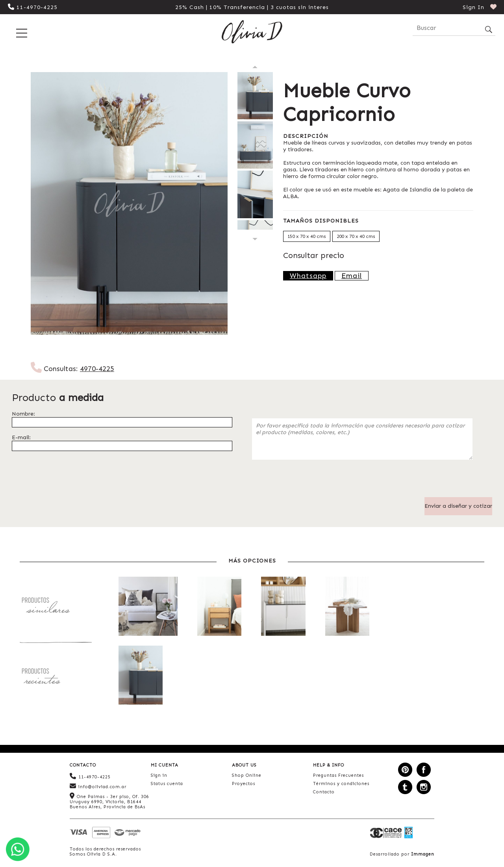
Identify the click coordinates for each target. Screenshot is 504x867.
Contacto (324, 792)
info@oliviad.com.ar (98, 786)
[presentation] (312, 482)
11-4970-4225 (33, 7)
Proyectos (244, 784)
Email (352, 276)
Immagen (423, 854)
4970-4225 (97, 369)
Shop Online (247, 775)
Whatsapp (308, 276)
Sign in (159, 775)
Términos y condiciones (341, 784)
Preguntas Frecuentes (338, 775)
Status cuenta (167, 784)
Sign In (473, 7)
